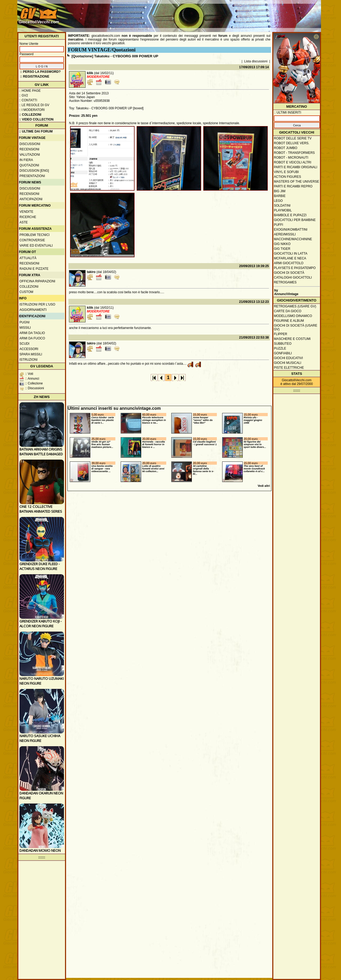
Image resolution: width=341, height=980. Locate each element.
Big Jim (280, 191)
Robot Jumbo (286, 148)
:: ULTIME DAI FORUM (36, 131)
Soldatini (282, 206)
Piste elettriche (289, 368)
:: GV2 (23, 95)
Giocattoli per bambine (295, 220)
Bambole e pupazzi (290, 215)
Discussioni (30, 144)
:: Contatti (28, 100)
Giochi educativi (288, 358)
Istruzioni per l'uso (37, 304)
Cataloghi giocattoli (293, 278)
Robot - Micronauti (291, 158)
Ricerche (28, 217)
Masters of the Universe (297, 182)
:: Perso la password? (40, 72)
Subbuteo (283, 344)
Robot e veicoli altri (293, 162)
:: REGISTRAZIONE (35, 77)
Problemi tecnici (34, 235)
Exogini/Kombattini (291, 230)
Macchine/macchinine (293, 239)
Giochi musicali (288, 363)
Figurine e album (289, 321)
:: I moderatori (32, 110)
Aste (24, 222)
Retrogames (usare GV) (295, 306)
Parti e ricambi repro (293, 186)
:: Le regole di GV (34, 105)
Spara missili (31, 354)
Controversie (32, 240)
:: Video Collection (36, 119)
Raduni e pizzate (34, 269)
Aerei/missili (285, 234)
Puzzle (280, 348)
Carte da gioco (288, 311)
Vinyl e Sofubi (286, 172)
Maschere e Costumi (292, 339)
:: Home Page (30, 91)
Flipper (281, 334)
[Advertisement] (223, 13)
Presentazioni (32, 176)
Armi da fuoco (32, 338)
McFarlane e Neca (290, 258)
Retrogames (285, 282)
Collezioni (29, 287)
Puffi (279, 225)
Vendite (26, 212)
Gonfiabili (283, 353)
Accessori (29, 349)
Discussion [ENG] (34, 171)
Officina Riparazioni (37, 281)
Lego (278, 201)
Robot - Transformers (294, 153)
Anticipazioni (31, 199)
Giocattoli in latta (291, 254)
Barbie (280, 196)
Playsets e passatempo (295, 268)
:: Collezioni (30, 115)
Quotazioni (29, 165)
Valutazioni (30, 155)
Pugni (25, 322)
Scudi (24, 344)
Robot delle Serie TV (293, 138)
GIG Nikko (282, 244)
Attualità (28, 258)
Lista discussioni (256, 61)
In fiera (26, 160)
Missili (25, 328)
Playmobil (283, 210)
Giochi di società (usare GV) (296, 327)
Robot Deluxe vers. (292, 143)
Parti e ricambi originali (296, 167)
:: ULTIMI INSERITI (287, 113)
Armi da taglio (32, 333)
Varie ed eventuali (36, 246)
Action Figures (287, 177)
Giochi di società (289, 273)
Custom (26, 292)
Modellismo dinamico (293, 316)
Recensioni (29, 149)
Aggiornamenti (33, 310)
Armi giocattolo (289, 263)
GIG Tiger (282, 249)
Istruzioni (29, 360)
